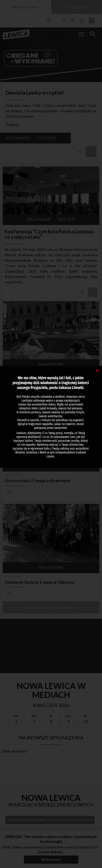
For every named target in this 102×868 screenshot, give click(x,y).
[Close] (97, 370)
